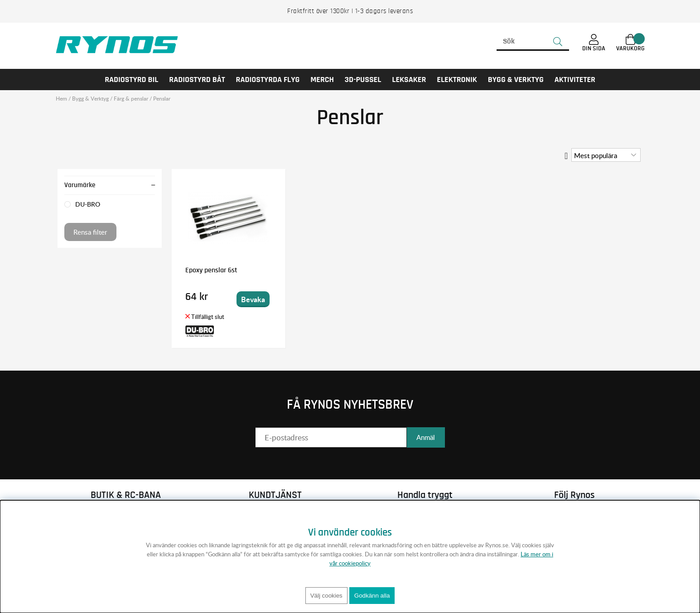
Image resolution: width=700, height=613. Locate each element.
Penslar (162, 99)
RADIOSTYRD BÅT (197, 80)
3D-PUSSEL (363, 80)
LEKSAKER (409, 80)
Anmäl (426, 437)
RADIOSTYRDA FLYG (268, 80)
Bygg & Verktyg (516, 80)
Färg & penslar (131, 99)
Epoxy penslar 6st (211, 270)
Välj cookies (326, 596)
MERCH (322, 80)
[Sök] (533, 42)
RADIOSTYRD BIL (131, 80)
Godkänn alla (372, 596)
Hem (61, 99)
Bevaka (253, 299)
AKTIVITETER (575, 80)
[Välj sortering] (606, 155)
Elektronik (457, 80)
